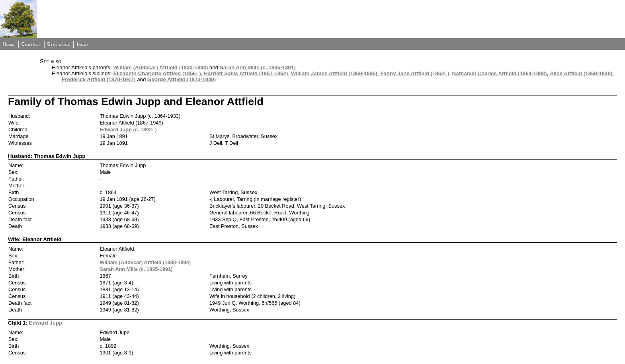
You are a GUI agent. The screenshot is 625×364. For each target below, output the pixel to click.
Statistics (59, 44)
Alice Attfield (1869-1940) (581, 73)
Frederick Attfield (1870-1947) (99, 79)
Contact (31, 44)
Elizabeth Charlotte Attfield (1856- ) (157, 73)
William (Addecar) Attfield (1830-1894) (160, 67)
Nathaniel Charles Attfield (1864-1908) (500, 73)
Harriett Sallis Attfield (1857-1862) (246, 73)
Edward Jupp (46, 323)
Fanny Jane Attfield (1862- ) (415, 73)
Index (83, 44)
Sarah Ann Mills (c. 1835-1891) (258, 67)
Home (9, 44)
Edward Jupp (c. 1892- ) (128, 129)
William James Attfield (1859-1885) (334, 73)
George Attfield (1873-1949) (182, 79)
